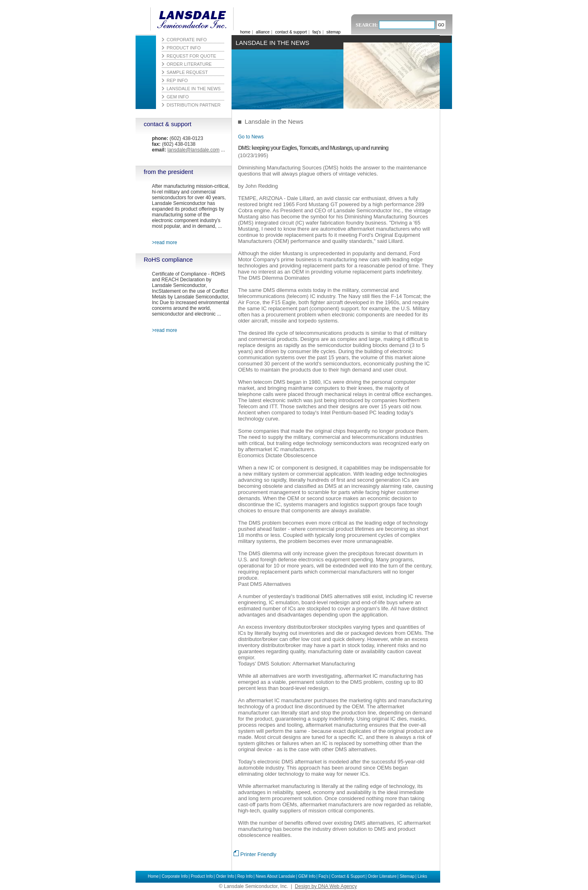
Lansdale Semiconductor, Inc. (189, 19)
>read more (165, 243)
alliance (263, 32)
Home (153, 876)
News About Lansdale (275, 876)
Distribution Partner (194, 105)
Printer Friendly (255, 854)
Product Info (202, 876)
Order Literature (382, 876)
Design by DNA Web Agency (326, 886)
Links (422, 876)
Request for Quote (191, 56)
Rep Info (245, 876)
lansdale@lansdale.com (194, 150)
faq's (317, 32)
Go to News (251, 137)
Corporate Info (175, 876)
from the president (168, 172)
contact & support (168, 124)
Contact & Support (348, 876)
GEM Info (307, 876)
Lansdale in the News (194, 89)
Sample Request (187, 72)
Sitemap (407, 876)
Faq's (323, 876)
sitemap (333, 32)
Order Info (225, 876)
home (245, 32)
